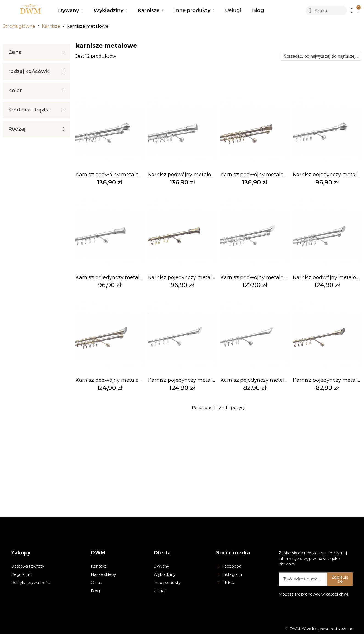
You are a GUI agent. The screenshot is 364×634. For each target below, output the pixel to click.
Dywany (70, 10)
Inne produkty (194, 10)
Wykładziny (110, 10)
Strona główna (19, 26)
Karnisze (151, 10)
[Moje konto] (352, 10)
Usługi (233, 10)
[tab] (36, 52)
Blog (258, 10)
